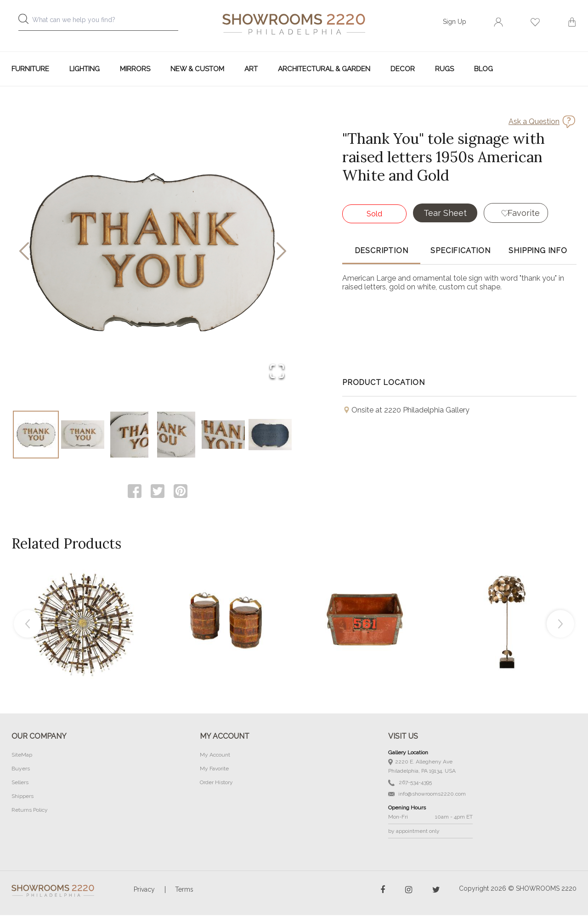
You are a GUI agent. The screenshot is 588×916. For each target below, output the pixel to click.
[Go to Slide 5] (223, 435)
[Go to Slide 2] (83, 435)
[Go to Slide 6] (270, 435)
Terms (184, 890)
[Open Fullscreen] (277, 371)
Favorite (524, 213)
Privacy (144, 890)
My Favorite (214, 769)
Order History (216, 783)
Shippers (23, 797)
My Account (215, 756)
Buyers (21, 769)
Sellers (20, 783)
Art (251, 69)
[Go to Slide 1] (36, 435)
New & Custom (197, 69)
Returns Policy (30, 811)
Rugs (444, 69)
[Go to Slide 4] (176, 435)
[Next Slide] (281, 252)
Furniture (30, 69)
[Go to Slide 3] (130, 435)
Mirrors (135, 69)
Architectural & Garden (324, 69)
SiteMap (22, 756)
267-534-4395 (410, 783)
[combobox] (106, 22)
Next (560, 625)
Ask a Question (534, 122)
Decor (403, 69)
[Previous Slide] (24, 252)
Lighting (85, 69)
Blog (483, 69)
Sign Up (455, 22)
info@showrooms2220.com (427, 795)
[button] (153, 252)
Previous (28, 625)
